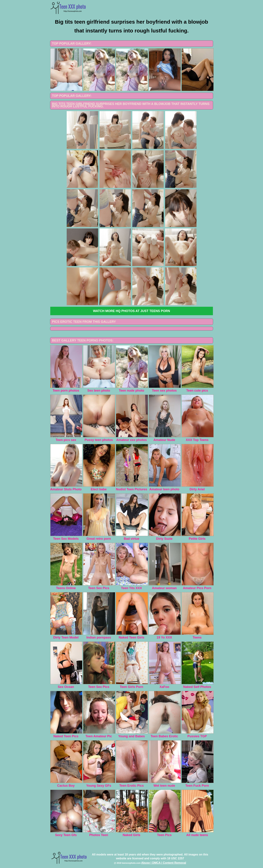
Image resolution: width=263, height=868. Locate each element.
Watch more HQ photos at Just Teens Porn (131, 311)
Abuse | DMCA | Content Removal (164, 863)
